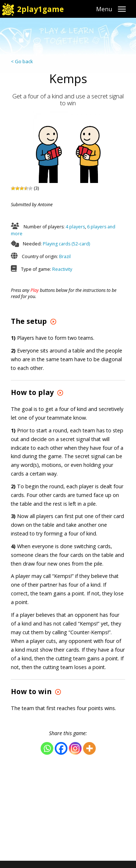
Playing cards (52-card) (66, 244)
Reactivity (62, 269)
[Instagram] (75, 748)
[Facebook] (61, 748)
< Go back (22, 61)
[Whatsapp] (47, 748)
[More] (89, 748)
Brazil (65, 256)
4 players (75, 227)
